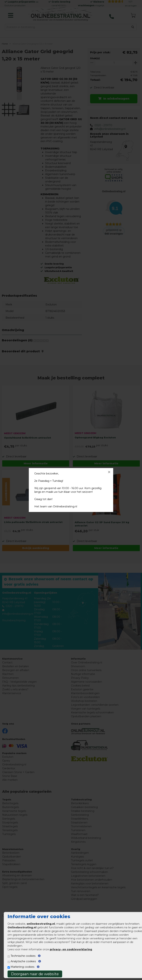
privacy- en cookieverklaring (71, 949)
